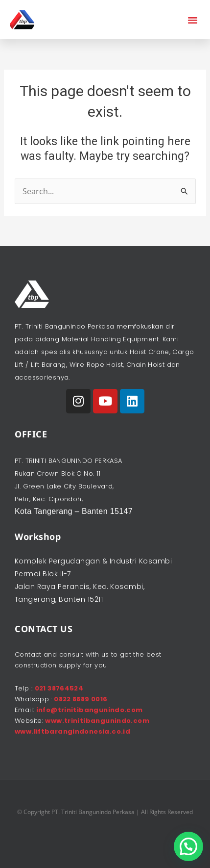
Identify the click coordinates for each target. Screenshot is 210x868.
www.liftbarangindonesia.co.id (72, 731)
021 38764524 (59, 688)
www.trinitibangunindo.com (97, 721)
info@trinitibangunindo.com (90, 710)
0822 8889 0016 (80, 699)
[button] (193, 20)
